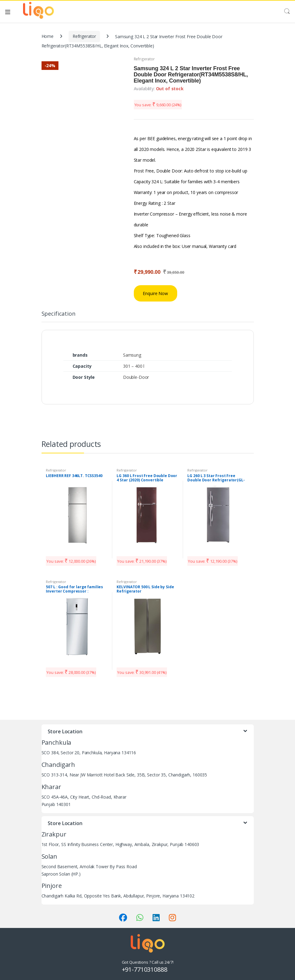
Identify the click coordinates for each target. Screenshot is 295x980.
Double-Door (136, 377)
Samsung (132, 355)
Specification (58, 314)
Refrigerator (84, 36)
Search (287, 11)
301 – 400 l (134, 366)
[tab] (58, 316)
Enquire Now (155, 293)
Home (48, 36)
